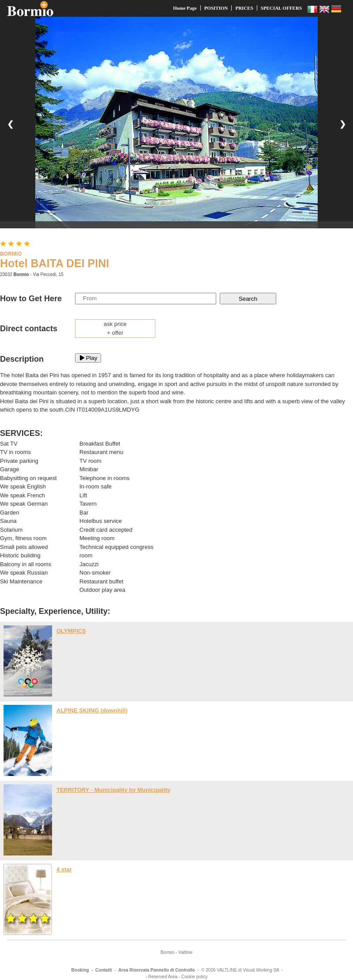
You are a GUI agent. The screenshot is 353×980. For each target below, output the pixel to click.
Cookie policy (194, 977)
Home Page (185, 8)
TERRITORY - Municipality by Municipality (113, 790)
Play (88, 358)
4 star (64, 869)
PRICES (244, 8)
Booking (80, 970)
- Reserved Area (161, 977)
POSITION (216, 8)
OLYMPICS (71, 631)
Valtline (185, 952)
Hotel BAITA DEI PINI (54, 263)
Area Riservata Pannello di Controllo (156, 970)
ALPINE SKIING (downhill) (92, 710)
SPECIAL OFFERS (281, 8)
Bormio (168, 952)
